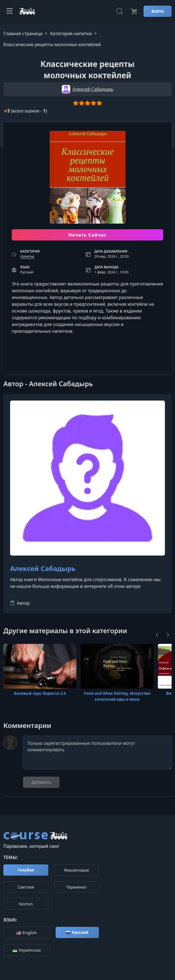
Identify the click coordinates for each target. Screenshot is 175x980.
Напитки (27, 256)
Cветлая (26, 887)
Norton (26, 904)
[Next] (168, 635)
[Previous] (157, 635)
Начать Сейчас (87, 235)
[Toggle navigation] (10, 11)
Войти (158, 11)
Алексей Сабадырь (43, 569)
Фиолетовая (77, 870)
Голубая (26, 870)
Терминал (76, 887)
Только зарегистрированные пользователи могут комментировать (97, 752)
